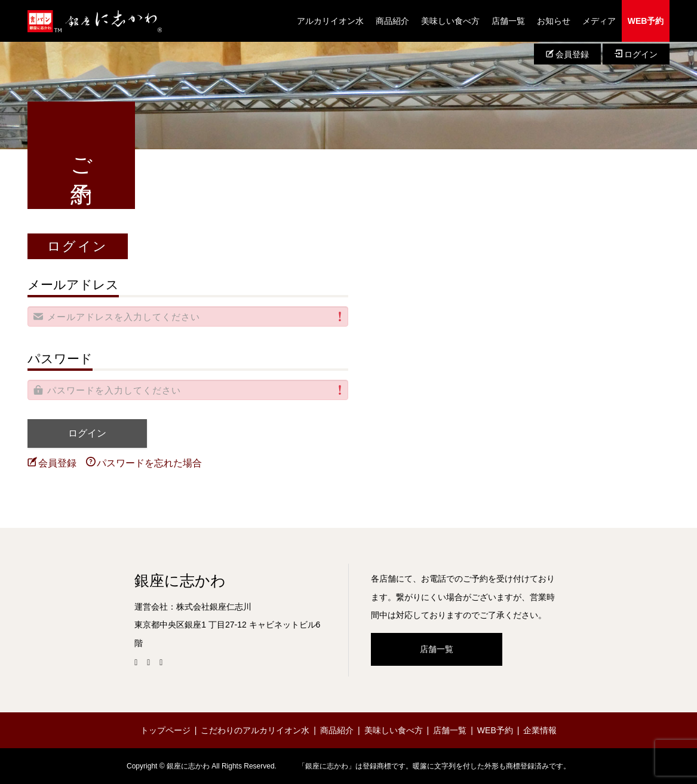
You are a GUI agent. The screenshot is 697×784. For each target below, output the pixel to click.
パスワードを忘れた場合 (144, 462)
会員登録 (567, 54)
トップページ (165, 730)
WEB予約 (646, 21)
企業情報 (540, 730)
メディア (599, 21)
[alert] (188, 316)
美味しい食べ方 (450, 21)
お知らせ (554, 21)
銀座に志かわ (180, 581)
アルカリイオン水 (330, 21)
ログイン (636, 54)
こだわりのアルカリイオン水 (255, 730)
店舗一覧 (508, 21)
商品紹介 (392, 21)
